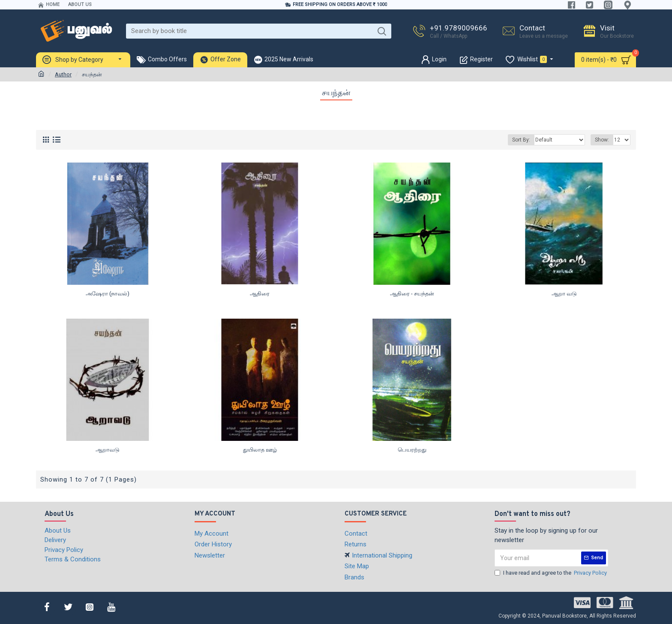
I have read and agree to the (551, 573)
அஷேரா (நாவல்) (108, 294)
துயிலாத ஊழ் (260, 450)
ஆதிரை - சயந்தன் (412, 294)
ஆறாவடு (108, 450)
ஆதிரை (260, 294)
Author (63, 74)
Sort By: (521, 140)
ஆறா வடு (564, 294)
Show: (602, 140)
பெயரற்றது (412, 450)
